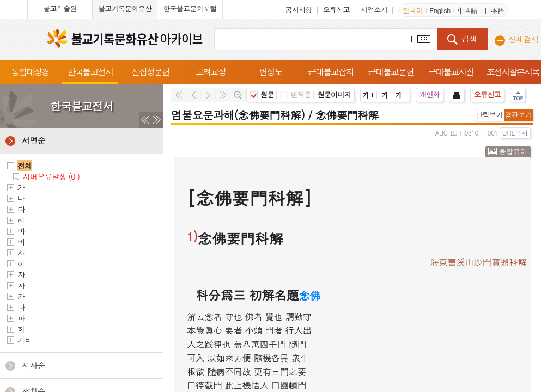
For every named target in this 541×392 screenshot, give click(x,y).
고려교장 (210, 72)
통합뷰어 (513, 151)
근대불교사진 (451, 72)
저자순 (34, 365)
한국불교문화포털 (190, 8)
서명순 (34, 140)
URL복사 (515, 133)
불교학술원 (60, 8)
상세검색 (524, 39)
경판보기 (518, 115)
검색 (469, 39)
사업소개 (374, 10)
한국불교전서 (90, 72)
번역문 (295, 94)
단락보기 (490, 115)
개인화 (430, 94)
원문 (262, 94)
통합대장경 (30, 72)
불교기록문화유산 (125, 8)
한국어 (413, 10)
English (440, 10)
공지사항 (298, 10)
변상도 (271, 72)
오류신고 (336, 10)
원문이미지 (334, 94)
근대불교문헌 (391, 72)
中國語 (467, 10)
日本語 (494, 10)
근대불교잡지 (331, 72)
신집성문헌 (150, 72)
